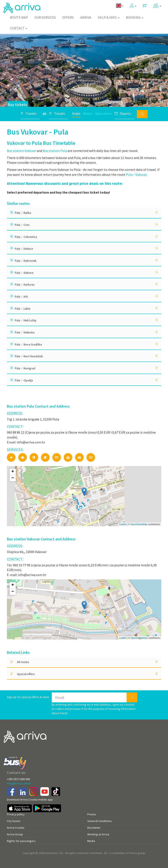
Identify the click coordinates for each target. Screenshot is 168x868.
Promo (92, 814)
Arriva (86, 17)
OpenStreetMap (139, 524)
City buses (14, 821)
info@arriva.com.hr (19, 783)
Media (91, 841)
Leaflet (123, 524)
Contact (19, 28)
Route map (19, 17)
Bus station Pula (55, 151)
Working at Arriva (98, 834)
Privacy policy (16, 814)
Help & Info (109, 17)
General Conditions (100, 821)
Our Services (45, 17)
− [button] (13, 478)
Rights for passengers (21, 841)
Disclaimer (94, 828)
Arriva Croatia (16, 828)
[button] (133, 6)
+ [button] (13, 472)
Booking (135, 17)
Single (76, 114)
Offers (68, 17)
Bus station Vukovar (21, 151)
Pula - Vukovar (136, 174)
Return (88, 114)
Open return (104, 114)
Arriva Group (15, 834)
